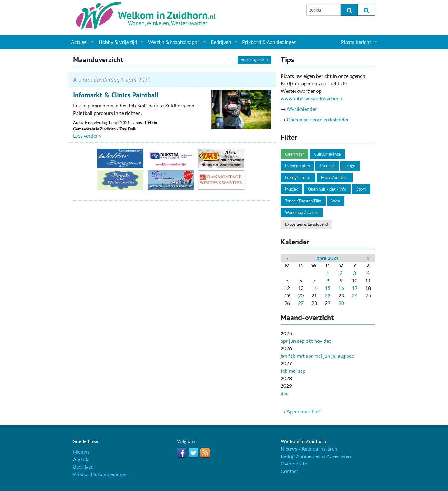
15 (328, 288)
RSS (205, 453)
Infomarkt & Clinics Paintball (116, 95)
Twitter (193, 453)
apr (284, 341)
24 (355, 295)
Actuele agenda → (254, 60)
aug (342, 356)
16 (341, 288)
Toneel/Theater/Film (303, 201)
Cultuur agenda (327, 154)
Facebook (181, 453)
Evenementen (297, 166)
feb (292, 356)
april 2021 (328, 258)
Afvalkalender (302, 109)
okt (309, 341)
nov (318, 341)
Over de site (294, 463)
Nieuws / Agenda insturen (309, 449)
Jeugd (350, 166)
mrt (301, 356)
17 (355, 288)
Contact (289, 471)
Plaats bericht (356, 42)
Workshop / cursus (302, 212)
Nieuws (81, 452)
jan (284, 356)
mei (318, 356)
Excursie (327, 166)
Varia (336, 201)
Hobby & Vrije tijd (118, 42)
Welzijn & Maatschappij (174, 42)
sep (301, 341)
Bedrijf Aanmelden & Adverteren (316, 456)
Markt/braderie (335, 177)
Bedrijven (221, 42)
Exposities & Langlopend (306, 224)
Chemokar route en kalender (318, 119)
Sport (361, 189)
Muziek (292, 189)
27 (301, 303)
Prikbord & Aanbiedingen (269, 42)
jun (292, 341)
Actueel (79, 42)
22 (328, 295)
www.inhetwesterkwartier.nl (312, 98)
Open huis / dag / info (327, 189)
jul (334, 356)
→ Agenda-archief (300, 411)
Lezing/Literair (298, 177)
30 (341, 303)
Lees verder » (87, 136)
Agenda (81, 459)
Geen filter (294, 154)
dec (327, 341)
